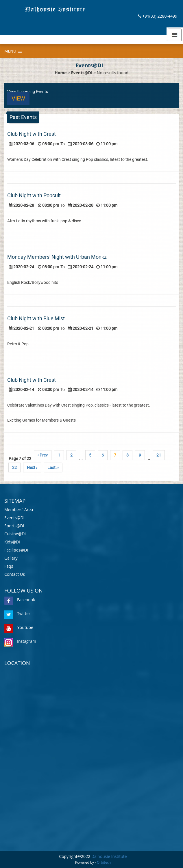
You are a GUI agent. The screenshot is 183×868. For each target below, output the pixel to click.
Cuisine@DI (15, 534)
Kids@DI (12, 542)
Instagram (20, 641)
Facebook (20, 600)
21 (159, 455)
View (18, 98)
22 (14, 467)
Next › (32, 467)
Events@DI (82, 73)
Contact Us (15, 574)
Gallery (11, 558)
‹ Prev (43, 455)
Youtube (19, 627)
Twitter (17, 613)
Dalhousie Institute (109, 856)
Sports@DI (14, 526)
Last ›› (53, 467)
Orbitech (104, 862)
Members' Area (19, 510)
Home (61, 73)
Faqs (9, 566)
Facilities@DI (16, 550)
